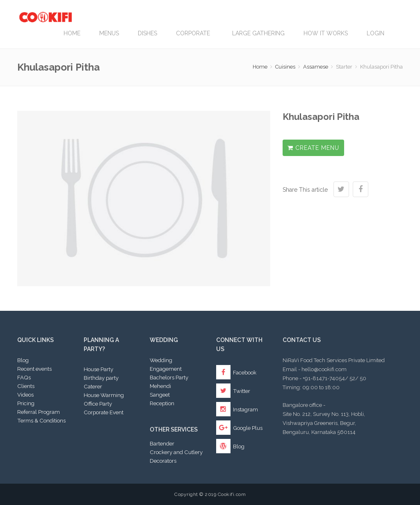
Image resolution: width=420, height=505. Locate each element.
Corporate (195, 33)
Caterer (93, 386)
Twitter (233, 391)
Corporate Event (104, 412)
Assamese (316, 67)
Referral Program (39, 412)
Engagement (166, 369)
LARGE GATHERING (258, 33)
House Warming (104, 395)
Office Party (98, 404)
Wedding (161, 360)
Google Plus (239, 428)
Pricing (26, 403)
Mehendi (160, 386)
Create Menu (313, 148)
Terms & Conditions (41, 420)
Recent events (34, 369)
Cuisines (285, 67)
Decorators (163, 461)
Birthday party (101, 378)
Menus (109, 33)
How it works (326, 33)
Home (72, 33)
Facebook (236, 372)
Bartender (162, 443)
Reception (162, 403)
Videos (25, 395)
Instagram (237, 409)
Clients (26, 386)
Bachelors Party (169, 377)
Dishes (147, 33)
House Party (98, 369)
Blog (23, 360)
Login (375, 33)
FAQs (24, 377)
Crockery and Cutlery (176, 452)
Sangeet (160, 395)
